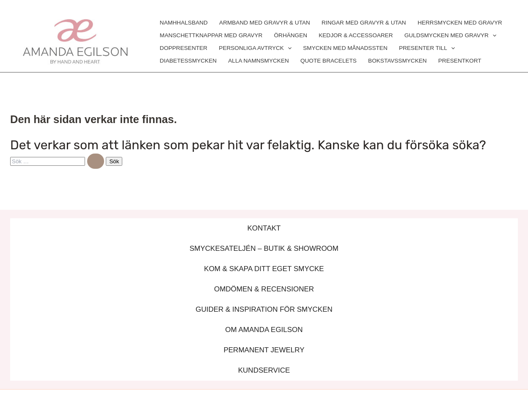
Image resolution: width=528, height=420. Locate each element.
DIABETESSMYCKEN (188, 61)
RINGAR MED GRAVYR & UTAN (364, 23)
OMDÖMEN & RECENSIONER (264, 289)
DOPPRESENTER (184, 48)
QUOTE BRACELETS (329, 61)
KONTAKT (264, 228)
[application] (492, 36)
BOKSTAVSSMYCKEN (397, 61)
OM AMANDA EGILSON (264, 330)
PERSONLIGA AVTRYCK (255, 48)
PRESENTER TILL (427, 48)
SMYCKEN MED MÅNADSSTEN (345, 48)
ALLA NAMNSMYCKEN (258, 61)
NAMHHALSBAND (184, 23)
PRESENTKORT (460, 61)
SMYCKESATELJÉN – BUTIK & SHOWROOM (264, 248)
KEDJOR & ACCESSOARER (356, 35)
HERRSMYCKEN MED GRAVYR (460, 23)
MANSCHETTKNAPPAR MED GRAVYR (211, 35)
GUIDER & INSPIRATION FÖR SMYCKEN (264, 309)
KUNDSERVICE (264, 370)
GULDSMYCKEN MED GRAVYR (450, 36)
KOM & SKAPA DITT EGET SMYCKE (264, 269)
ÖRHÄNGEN (290, 35)
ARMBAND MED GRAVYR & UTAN (265, 23)
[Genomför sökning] (96, 161)
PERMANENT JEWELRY (264, 350)
